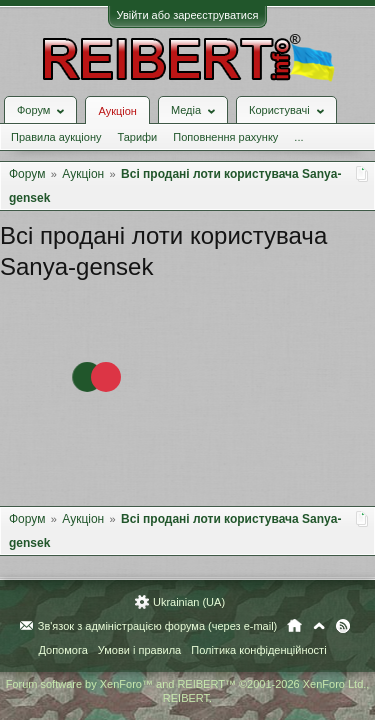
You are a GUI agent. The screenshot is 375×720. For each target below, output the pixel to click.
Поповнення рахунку (225, 137)
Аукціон (117, 111)
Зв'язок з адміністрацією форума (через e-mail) (158, 626)
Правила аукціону (56, 137)
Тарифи (137, 137)
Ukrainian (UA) (189, 602)
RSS (343, 626)
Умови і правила (139, 650)
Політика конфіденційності (258, 650)
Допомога (62, 650)
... (298, 137)
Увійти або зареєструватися (188, 15)
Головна (294, 626)
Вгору (319, 626)
